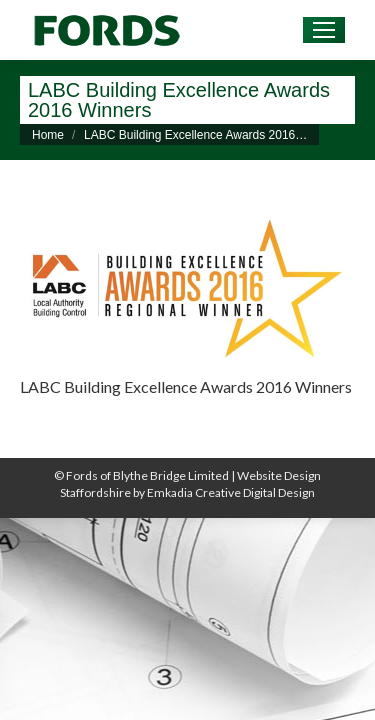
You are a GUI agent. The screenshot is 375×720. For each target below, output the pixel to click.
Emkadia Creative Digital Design (231, 492)
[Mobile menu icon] (324, 30)
